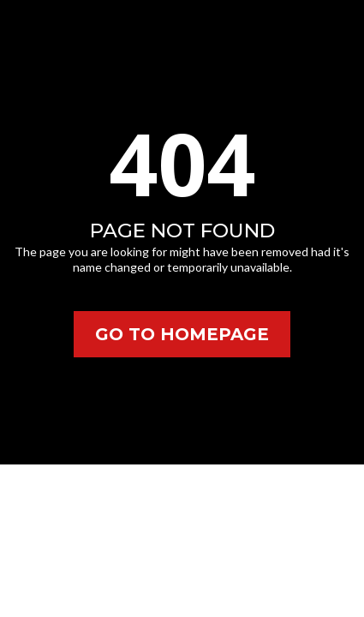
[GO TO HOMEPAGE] (182, 334)
